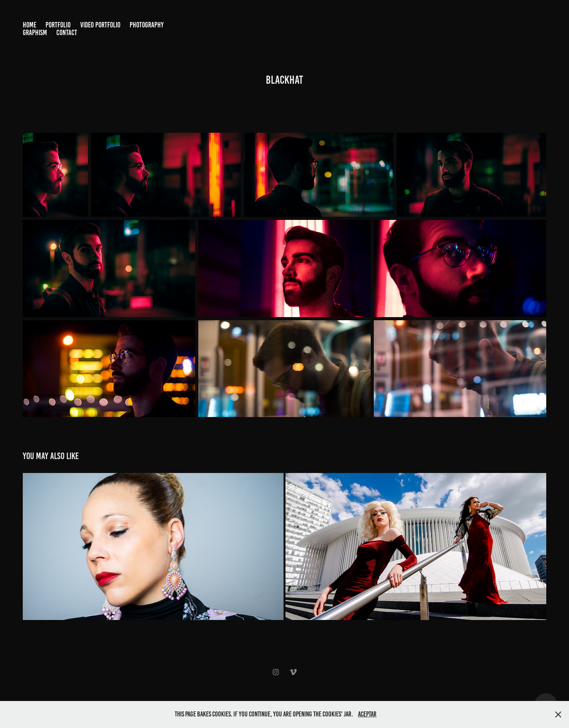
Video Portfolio (100, 25)
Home (30, 25)
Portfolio (58, 25)
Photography (147, 25)
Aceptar (367, 714)
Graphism (35, 33)
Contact (67, 33)
